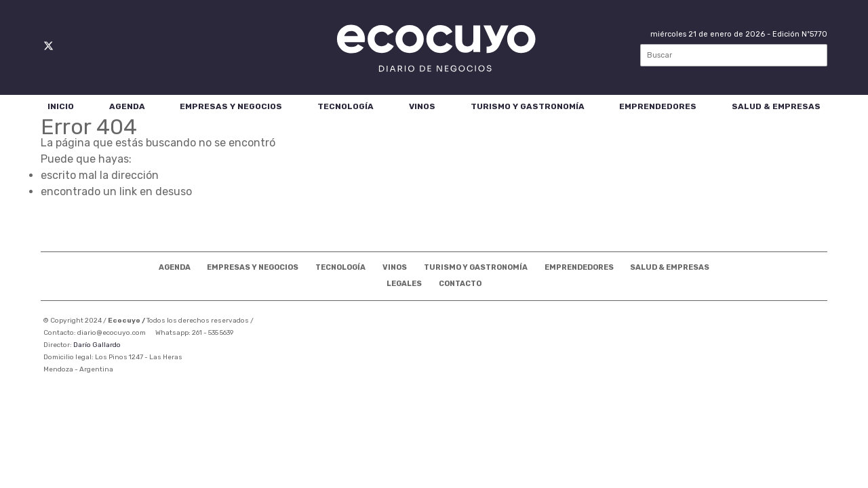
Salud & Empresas (776, 106)
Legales (404, 284)
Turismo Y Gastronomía (528, 106)
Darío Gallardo (97, 345)
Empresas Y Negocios (231, 106)
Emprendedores (658, 106)
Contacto (460, 284)
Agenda (127, 106)
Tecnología (346, 106)
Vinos (422, 106)
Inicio (61, 106)
